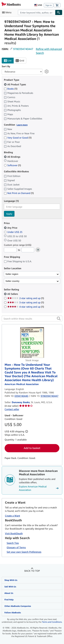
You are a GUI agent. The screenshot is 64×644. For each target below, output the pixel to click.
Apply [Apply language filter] (9, 214)
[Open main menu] (8, 12)
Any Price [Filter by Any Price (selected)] (11, 228)
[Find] (59, 12)
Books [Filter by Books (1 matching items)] (11, 89)
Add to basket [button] (32, 448)
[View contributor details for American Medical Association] (22, 384)
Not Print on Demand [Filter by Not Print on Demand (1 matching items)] (19, 193)
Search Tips (13, 543)
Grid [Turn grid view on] (20, 61)
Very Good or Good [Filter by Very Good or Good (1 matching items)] (18, 138)
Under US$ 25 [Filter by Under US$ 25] (13, 232)
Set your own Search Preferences (24, 552)
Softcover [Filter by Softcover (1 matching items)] (12, 165)
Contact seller (12, 409)
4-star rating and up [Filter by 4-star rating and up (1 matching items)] (26, 307)
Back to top (32, 571)
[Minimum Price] (10, 250)
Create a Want (12, 516)
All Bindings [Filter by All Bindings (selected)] (12, 157)
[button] (59, 319)
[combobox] (37, 12)
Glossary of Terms (16, 547)
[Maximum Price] (28, 250)
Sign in (49, 5)
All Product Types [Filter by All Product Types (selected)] (15, 84)
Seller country (12, 281)
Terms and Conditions (52, 622)
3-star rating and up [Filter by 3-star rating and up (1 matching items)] (26, 302)
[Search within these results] (32, 319)
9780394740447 (23, 49)
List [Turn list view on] (8, 61)
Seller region (12, 274)
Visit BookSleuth (14, 533)
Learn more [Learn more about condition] (22, 125)
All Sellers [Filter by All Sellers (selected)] (13, 294)
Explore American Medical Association (39, 488)
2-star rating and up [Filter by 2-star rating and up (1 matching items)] (26, 298)
